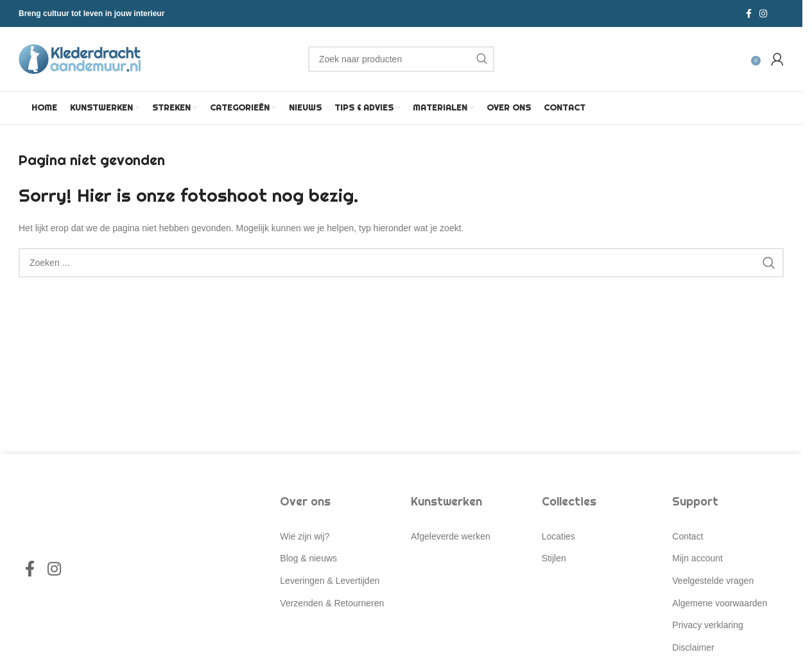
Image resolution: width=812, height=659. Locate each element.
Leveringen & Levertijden (330, 581)
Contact (687, 536)
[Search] (401, 59)
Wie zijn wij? (305, 536)
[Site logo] (80, 58)
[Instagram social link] (763, 14)
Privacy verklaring (707, 625)
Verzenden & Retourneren (332, 603)
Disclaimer (693, 647)
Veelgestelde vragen (713, 581)
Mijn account (697, 558)
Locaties (558, 536)
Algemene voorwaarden (720, 603)
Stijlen (554, 558)
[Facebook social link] (749, 14)
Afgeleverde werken (451, 536)
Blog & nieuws (308, 558)
